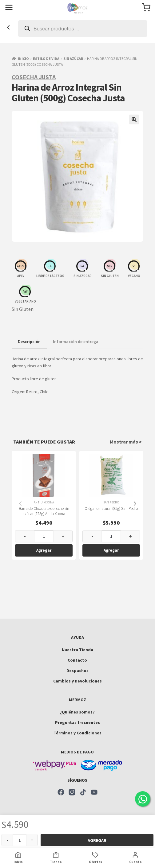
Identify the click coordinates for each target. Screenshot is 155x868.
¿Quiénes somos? (77, 712)
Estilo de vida (46, 59)
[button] (134, 119)
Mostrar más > (126, 442)
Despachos (77, 671)
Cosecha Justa (34, 77)
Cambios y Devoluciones (77, 681)
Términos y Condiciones (77, 733)
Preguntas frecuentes (77, 722)
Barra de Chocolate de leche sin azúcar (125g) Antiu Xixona (44, 511)
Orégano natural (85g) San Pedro (111, 508)
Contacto (77, 660)
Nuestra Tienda (77, 650)
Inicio (23, 59)
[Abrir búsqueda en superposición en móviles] (83, 29)
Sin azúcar (73, 59)
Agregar (97, 840)
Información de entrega (76, 342)
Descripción (29, 342)
